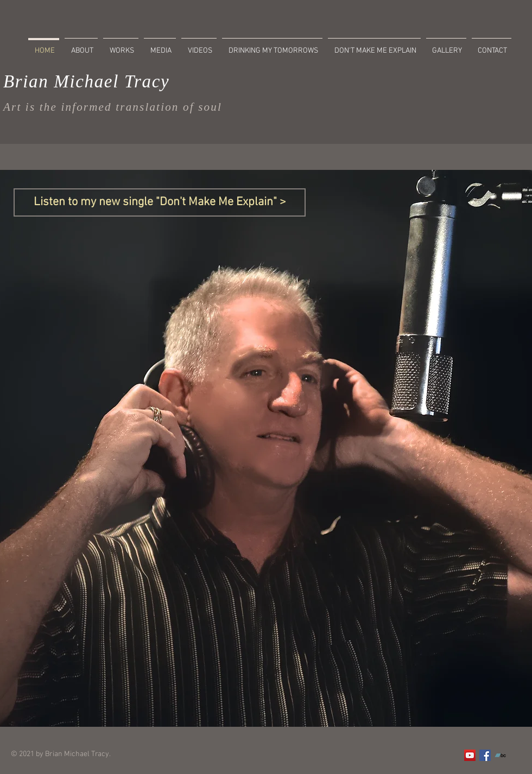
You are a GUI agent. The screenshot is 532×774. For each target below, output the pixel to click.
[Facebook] (485, 755)
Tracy (144, 81)
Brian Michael (61, 81)
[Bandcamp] (500, 755)
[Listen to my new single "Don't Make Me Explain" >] (160, 202)
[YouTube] (470, 755)
